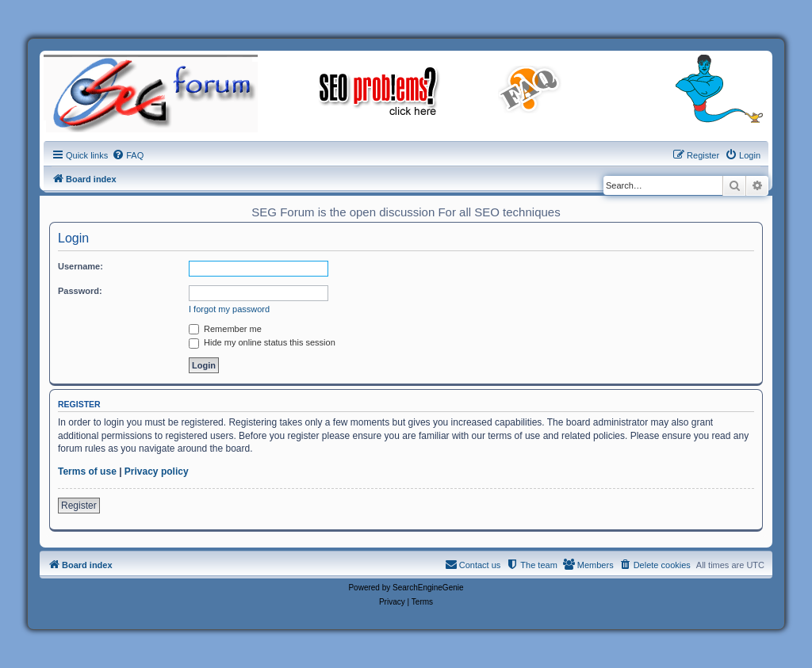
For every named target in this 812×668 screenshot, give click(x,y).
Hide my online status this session (262, 342)
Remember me (225, 329)
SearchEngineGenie (428, 588)
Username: (80, 266)
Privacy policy (157, 471)
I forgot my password (229, 309)
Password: (80, 291)
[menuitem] (128, 155)
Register (79, 506)
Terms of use (87, 471)
